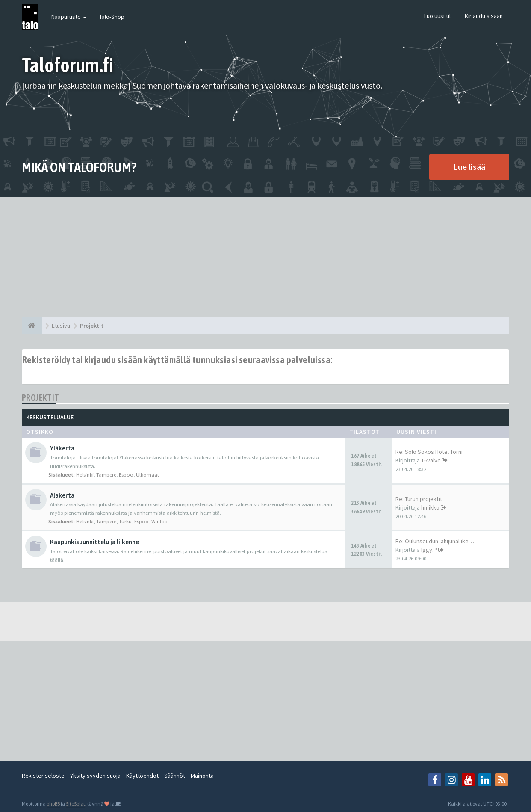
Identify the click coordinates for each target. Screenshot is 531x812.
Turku (125, 521)
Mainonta (202, 776)
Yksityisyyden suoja (95, 776)
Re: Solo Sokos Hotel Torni (429, 452)
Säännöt (175, 776)
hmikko (430, 507)
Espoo (126, 475)
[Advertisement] (265, 257)
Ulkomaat (147, 475)
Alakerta (62, 495)
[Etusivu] (32, 326)
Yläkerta (62, 448)
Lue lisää (469, 167)
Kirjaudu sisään (484, 16)
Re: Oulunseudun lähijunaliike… (435, 541)
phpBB (53, 804)
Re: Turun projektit (419, 499)
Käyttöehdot (142, 776)
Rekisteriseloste (43, 776)
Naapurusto (69, 17)
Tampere (106, 475)
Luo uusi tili (438, 16)
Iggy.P (429, 550)
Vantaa (159, 521)
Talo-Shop (112, 17)
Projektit (41, 398)
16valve (431, 460)
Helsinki (85, 475)
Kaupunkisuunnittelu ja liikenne (94, 542)
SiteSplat (75, 804)
